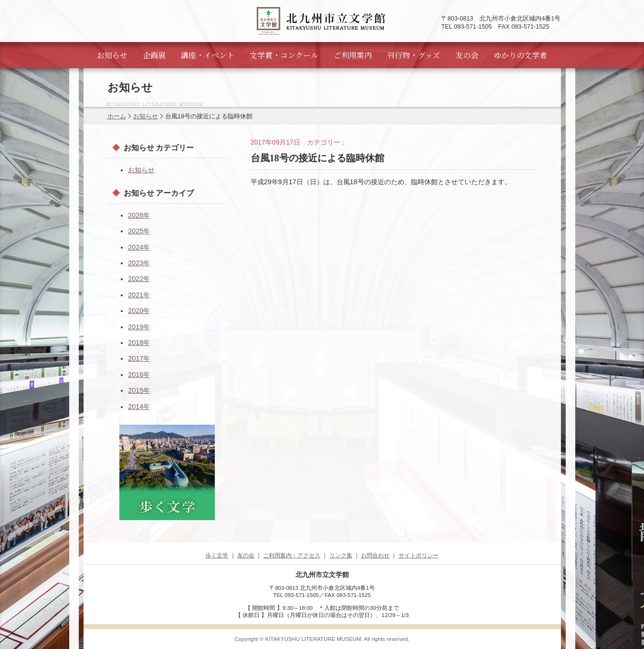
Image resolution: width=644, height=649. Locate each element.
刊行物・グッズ (414, 55)
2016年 (139, 375)
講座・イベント (208, 55)
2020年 (139, 311)
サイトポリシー (419, 555)
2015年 (139, 390)
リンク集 (341, 555)
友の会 (467, 55)
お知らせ (112, 55)
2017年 (139, 358)
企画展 (154, 55)
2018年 (139, 343)
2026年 (139, 215)
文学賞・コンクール (284, 55)
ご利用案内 (353, 55)
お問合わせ (375, 555)
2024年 (139, 247)
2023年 (139, 263)
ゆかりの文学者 (520, 55)
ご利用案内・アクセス (292, 555)
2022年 (139, 279)
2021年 (139, 295)
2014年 (139, 407)
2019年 (139, 327)
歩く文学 (217, 555)
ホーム (117, 116)
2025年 (139, 231)
